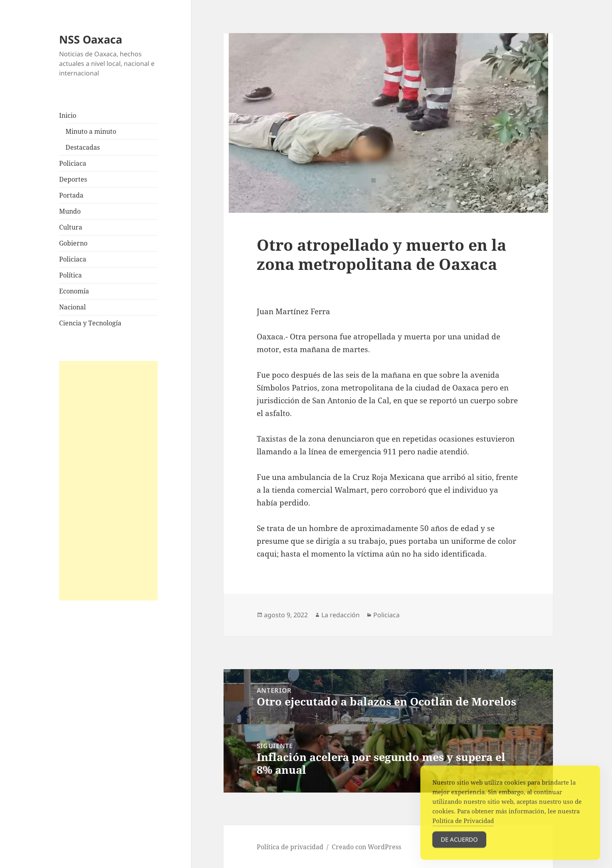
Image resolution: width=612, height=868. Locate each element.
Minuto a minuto (91, 131)
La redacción (341, 615)
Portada (71, 195)
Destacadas (83, 147)
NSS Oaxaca (91, 39)
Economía (74, 291)
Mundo (70, 211)
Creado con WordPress (366, 847)
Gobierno (73, 243)
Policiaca (73, 163)
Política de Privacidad (463, 830)
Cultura (71, 227)
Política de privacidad (290, 847)
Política (70, 275)
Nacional (72, 307)
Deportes (73, 179)
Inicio (68, 115)
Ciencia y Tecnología (90, 323)
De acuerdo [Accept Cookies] (459, 848)
